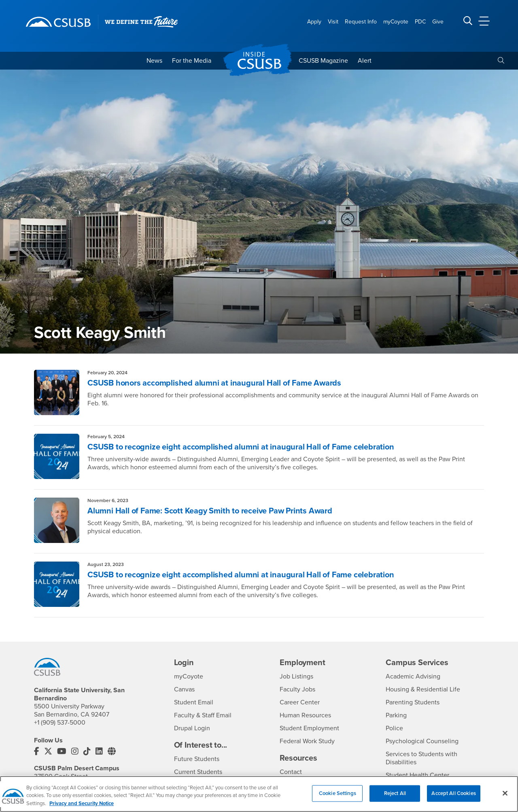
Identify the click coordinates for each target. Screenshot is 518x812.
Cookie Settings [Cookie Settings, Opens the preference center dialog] (338, 798)
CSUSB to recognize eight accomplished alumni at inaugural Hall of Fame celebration (241, 447)
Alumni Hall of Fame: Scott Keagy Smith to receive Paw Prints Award (210, 511)
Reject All (395, 798)
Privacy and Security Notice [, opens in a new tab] (82, 808)
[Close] (505, 798)
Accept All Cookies (453, 798)
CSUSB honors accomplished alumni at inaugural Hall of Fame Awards (214, 383)
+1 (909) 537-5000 (60, 723)
